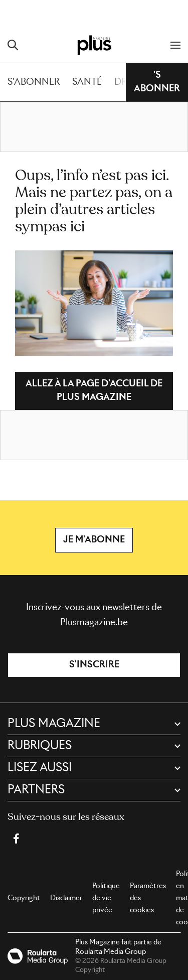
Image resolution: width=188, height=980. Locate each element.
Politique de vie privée (106, 898)
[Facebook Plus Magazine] (16, 838)
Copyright (24, 898)
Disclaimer (66, 898)
